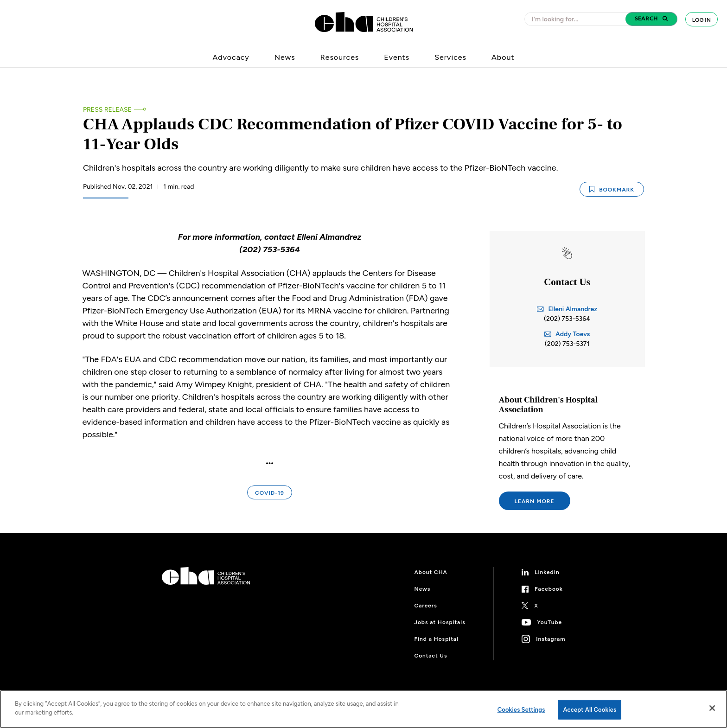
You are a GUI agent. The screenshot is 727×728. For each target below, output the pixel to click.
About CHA (431, 572)
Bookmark (612, 189)
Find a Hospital (437, 639)
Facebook (549, 589)
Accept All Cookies (590, 710)
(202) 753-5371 (567, 344)
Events (397, 57)
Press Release (107, 110)
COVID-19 (270, 493)
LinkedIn (547, 572)
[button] (651, 19)
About (503, 57)
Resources (340, 57)
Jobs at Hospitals (440, 622)
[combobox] (578, 19)
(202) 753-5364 (567, 319)
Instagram (551, 639)
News (285, 57)
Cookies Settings (521, 710)
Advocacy (231, 57)
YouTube (549, 622)
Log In (701, 20)
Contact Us (431, 656)
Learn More (535, 501)
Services (450, 57)
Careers (426, 606)
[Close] (712, 708)
